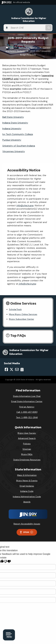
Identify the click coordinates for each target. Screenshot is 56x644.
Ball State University (13, 117)
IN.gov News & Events (27, 481)
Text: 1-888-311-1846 (27, 417)
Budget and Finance (28, 48)
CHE (11, 48)
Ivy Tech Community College (18, 134)
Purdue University (12, 140)
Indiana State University (15, 123)
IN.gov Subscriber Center (22, 319)
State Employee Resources (27, 460)
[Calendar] (22, 369)
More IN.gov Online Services (23, 314)
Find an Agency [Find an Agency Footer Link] (27, 407)
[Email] (17, 369)
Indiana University (12, 129)
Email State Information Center (27, 401)
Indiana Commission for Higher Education (29, 20)
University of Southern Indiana (19, 146)
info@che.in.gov (25, 205)
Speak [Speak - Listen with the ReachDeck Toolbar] (26, 532)
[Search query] (27, 28)
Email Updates (27, 486)
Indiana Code (27, 491)
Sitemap (27, 449)
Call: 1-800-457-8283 (27, 412)
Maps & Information (27, 475)
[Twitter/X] (11, 369)
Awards (27, 502)
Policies (27, 444)
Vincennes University (14, 151)
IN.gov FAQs (27, 454)
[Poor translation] (7, 561)
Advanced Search (27, 438)
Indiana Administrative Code (27, 497)
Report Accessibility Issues (27, 524)
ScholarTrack (15, 309)
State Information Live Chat (27, 396)
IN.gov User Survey (27, 433)
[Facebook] (6, 369)
